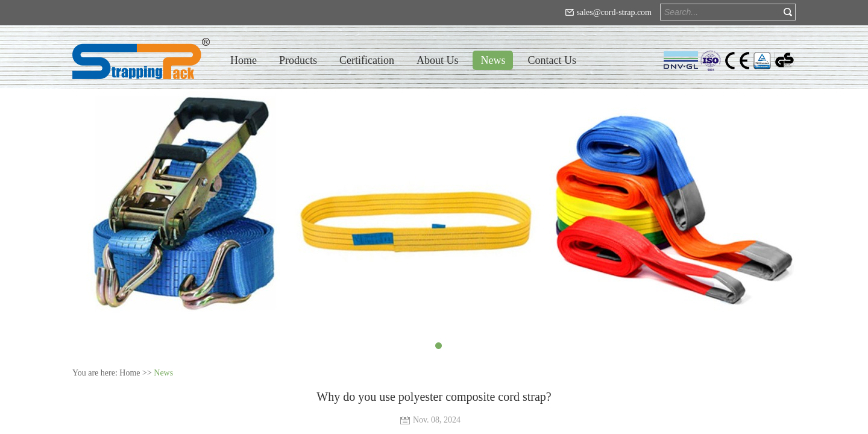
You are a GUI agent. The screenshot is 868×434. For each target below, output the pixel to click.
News (163, 373)
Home (244, 60)
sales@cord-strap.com (614, 12)
